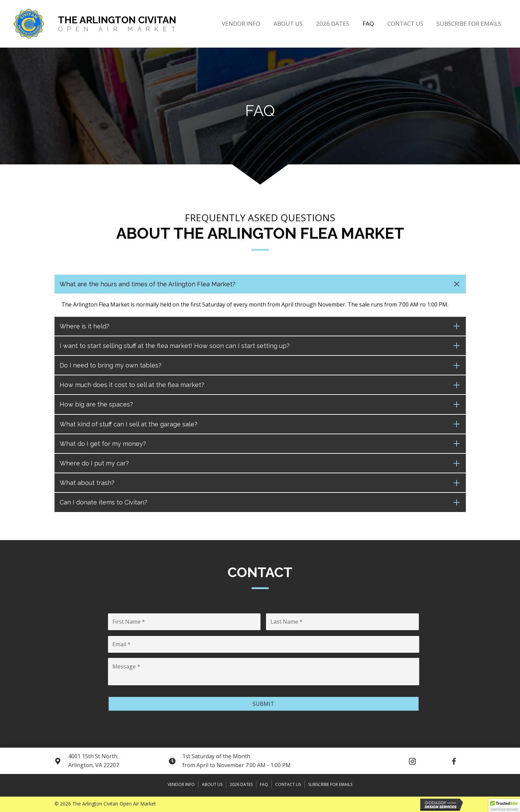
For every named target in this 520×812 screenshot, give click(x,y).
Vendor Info (181, 784)
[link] (241, 23)
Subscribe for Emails (330, 784)
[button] (412, 761)
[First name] (184, 622)
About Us (212, 784)
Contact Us (288, 784)
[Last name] (342, 622)
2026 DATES (241, 784)
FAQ (264, 784)
